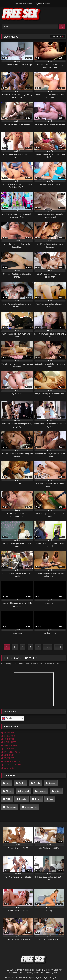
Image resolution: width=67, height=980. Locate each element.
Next (48, 647)
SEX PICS (8, 755)
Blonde (37, 783)
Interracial (25, 791)
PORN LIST (8, 733)
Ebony (9, 791)
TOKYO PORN (10, 749)
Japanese (42, 791)
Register (47, 3)
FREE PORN (9, 746)
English (8, 718)
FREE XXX (8, 736)
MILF (8, 799)
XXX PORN (8, 739)
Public (38, 799)
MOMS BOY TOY (11, 762)
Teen (51, 799)
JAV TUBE (8, 768)
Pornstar (23, 799)
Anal (8, 783)
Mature (58, 791)
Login (37, 3)
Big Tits (22, 783)
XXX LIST (8, 758)
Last (59, 647)
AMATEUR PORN (11, 765)
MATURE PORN (11, 752)
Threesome (11, 807)
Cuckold (52, 783)
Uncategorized (31, 807)
